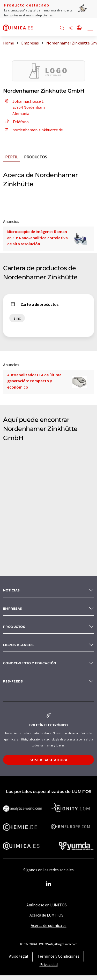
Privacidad (49, 964)
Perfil (12, 157)
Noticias (12, 590)
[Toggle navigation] (91, 29)
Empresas (13, 608)
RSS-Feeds (13, 681)
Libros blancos (18, 645)
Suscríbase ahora (48, 760)
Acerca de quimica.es (49, 925)
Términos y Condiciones (58, 956)
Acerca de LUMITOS (46, 915)
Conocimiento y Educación (30, 663)
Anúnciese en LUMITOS (47, 905)
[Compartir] (71, 28)
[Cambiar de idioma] (79, 28)
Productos (36, 157)
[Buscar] (62, 28)
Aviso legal (19, 956)
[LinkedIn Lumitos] (49, 884)
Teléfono (16, 122)
